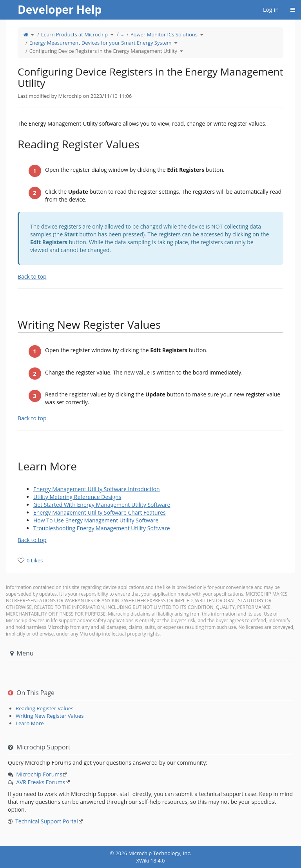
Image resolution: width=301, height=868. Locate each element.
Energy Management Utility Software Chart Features (100, 512)
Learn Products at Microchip (74, 34)
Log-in (271, 10)
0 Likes (35, 560)
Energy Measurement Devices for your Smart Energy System (101, 43)
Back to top (32, 276)
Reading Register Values (45, 708)
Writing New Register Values (50, 716)
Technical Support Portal (47, 821)
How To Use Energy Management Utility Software (96, 520)
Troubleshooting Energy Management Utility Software (102, 528)
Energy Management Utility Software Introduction (97, 489)
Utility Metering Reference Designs (77, 497)
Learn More (30, 723)
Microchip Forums (39, 774)
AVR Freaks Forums (41, 782)
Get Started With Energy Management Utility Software (102, 505)
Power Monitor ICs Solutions (164, 34)
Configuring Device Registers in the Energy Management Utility (103, 51)
